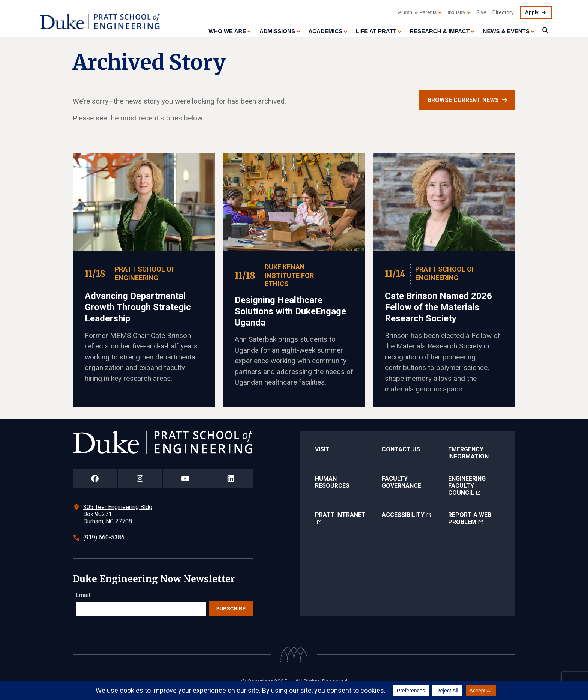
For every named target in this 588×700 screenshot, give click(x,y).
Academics (325, 31)
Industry (456, 12)
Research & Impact (439, 31)
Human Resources (332, 482)
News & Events (506, 31)
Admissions (277, 31)
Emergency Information (468, 453)
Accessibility (403, 515)
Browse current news (463, 100)
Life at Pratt (376, 31)
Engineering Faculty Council (467, 486)
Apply (532, 12)
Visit (322, 449)
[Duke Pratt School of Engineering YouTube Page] (185, 478)
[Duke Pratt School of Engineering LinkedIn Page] (231, 478)
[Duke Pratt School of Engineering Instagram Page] (140, 478)
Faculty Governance (401, 482)
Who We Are (227, 31)
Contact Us (401, 449)
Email (83, 595)
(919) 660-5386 (104, 537)
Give (481, 12)
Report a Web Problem (470, 518)
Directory (503, 12)
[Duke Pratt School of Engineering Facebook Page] (95, 478)
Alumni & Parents (417, 12)
